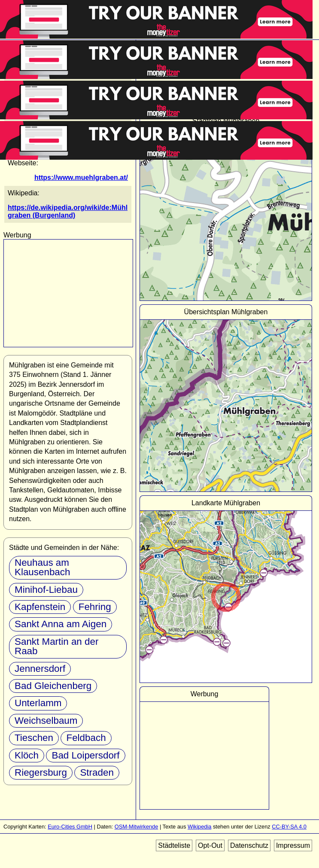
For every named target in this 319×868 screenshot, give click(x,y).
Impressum (293, 845)
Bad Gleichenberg (53, 686)
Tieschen (34, 738)
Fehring (95, 607)
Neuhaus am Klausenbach (42, 567)
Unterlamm (38, 703)
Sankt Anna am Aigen (61, 624)
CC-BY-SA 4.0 (289, 827)
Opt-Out (210, 845)
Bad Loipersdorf (85, 755)
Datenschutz (249, 845)
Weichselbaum (46, 721)
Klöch (27, 755)
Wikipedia (199, 827)
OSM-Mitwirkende (137, 827)
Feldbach (86, 738)
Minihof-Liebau (46, 590)
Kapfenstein (40, 607)
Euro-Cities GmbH (70, 827)
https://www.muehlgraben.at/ (81, 178)
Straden (97, 772)
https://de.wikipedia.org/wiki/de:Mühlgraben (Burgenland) (68, 211)
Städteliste (174, 845)
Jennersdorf (40, 669)
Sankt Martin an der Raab (56, 646)
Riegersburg (41, 772)
